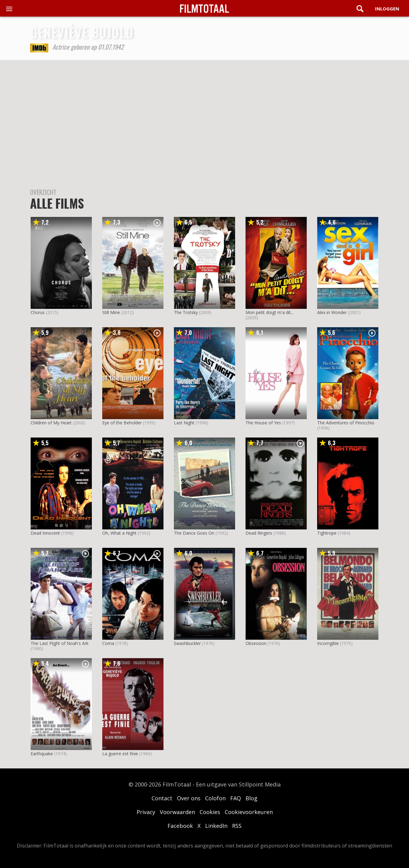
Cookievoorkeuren (249, 812)
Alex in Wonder (332, 312)
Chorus (38, 312)
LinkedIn (216, 826)
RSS (237, 826)
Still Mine (111, 312)
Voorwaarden (177, 812)
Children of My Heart (51, 423)
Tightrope (327, 533)
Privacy (146, 812)
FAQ (236, 798)
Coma (108, 643)
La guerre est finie (120, 754)
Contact (162, 798)
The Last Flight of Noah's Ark (60, 643)
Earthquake (42, 754)
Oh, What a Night (119, 533)
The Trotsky (186, 312)
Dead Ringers (259, 533)
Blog (251, 798)
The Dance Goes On (194, 533)
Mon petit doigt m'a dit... (270, 312)
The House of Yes (263, 423)
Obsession (256, 643)
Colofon (215, 798)
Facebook (180, 826)
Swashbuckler (187, 643)
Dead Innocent (45, 533)
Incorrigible (328, 643)
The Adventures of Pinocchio (346, 423)
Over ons (189, 798)
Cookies (210, 812)
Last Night (184, 423)
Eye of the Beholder (122, 423)
